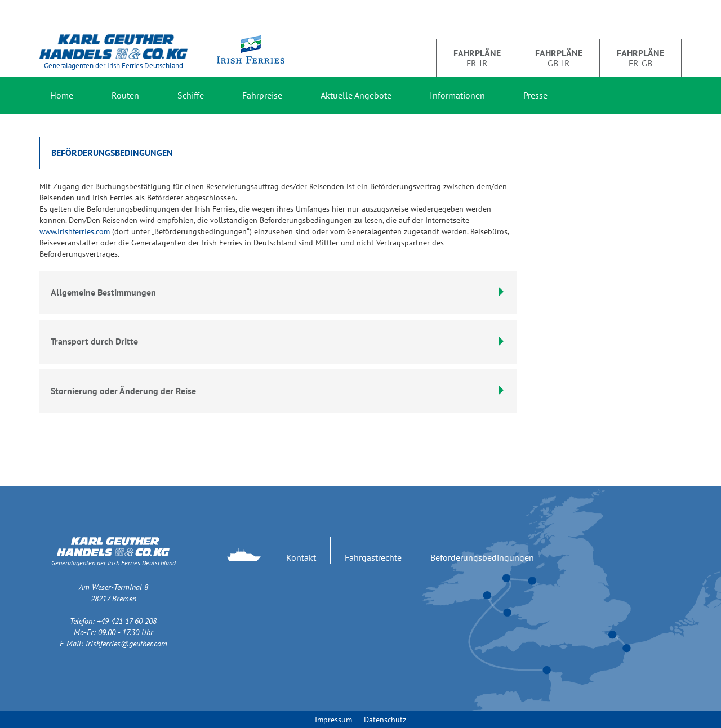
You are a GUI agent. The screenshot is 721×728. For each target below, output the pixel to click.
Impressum (333, 720)
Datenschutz (385, 720)
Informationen (457, 95)
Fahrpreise (262, 95)
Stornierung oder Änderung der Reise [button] (278, 391)
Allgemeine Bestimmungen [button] (278, 292)
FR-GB (640, 58)
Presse (535, 95)
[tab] (278, 342)
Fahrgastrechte (373, 557)
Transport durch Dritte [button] (278, 341)
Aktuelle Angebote (356, 95)
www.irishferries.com (75, 231)
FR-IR (477, 58)
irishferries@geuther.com (126, 644)
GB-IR (559, 58)
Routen (125, 95)
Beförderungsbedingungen (482, 557)
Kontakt (301, 557)
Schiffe (191, 95)
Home (62, 95)
